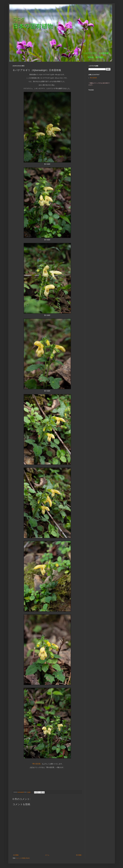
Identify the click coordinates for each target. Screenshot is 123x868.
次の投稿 (16, 855)
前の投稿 (79, 855)
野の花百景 (93, 78)
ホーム (47, 855)
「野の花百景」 (36, 764)
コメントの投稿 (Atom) (23, 858)
